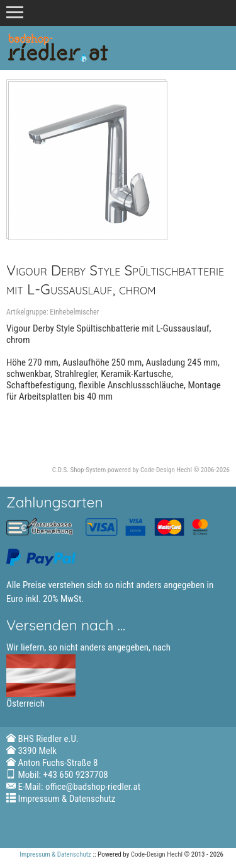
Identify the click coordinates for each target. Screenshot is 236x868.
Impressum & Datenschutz (66, 799)
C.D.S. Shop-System (79, 470)
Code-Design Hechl (166, 470)
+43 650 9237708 (76, 775)
